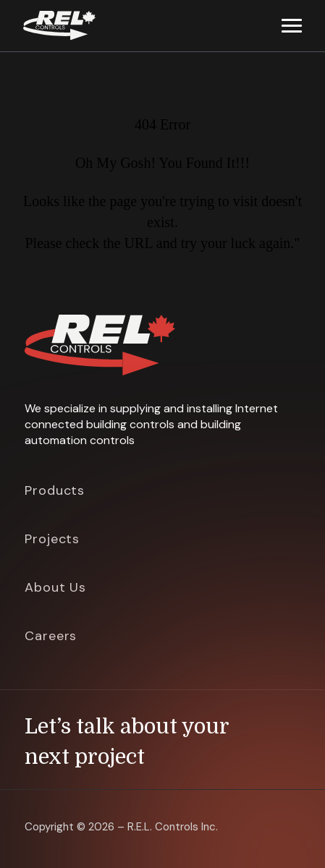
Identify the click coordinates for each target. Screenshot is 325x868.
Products (55, 490)
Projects (52, 539)
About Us (55, 587)
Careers (51, 636)
